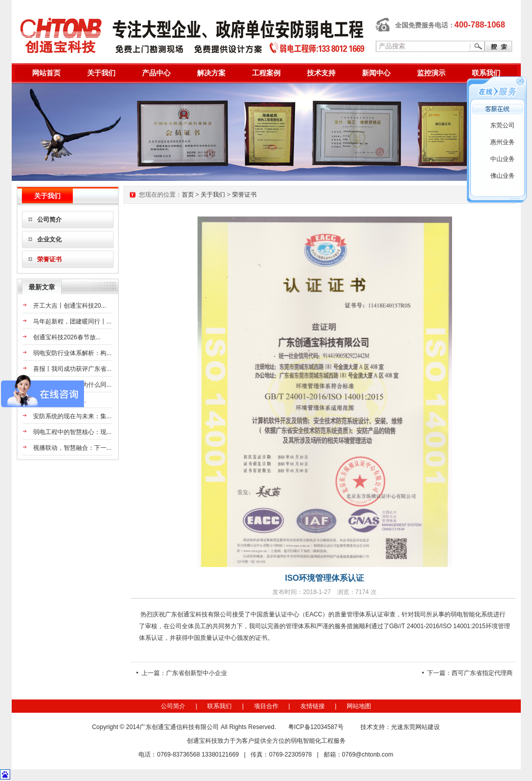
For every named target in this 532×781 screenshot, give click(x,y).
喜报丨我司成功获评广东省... (72, 369)
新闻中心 (376, 73)
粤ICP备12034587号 (316, 727)
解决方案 (211, 73)
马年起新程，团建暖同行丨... (72, 321)
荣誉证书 (49, 259)
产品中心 (156, 73)
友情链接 (313, 706)
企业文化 (49, 239)
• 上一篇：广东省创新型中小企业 (182, 673)
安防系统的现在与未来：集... (72, 416)
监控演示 (431, 73)
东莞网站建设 (422, 727)
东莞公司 (502, 125)
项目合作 (266, 706)
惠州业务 (502, 142)
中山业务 (502, 159)
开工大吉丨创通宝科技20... (69, 306)
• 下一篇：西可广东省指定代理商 (468, 673)
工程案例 (266, 73)
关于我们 (101, 73)
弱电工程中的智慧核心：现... (72, 432)
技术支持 (321, 73)
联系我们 (486, 73)
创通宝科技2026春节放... (67, 337)
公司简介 (49, 220)
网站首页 (46, 73)
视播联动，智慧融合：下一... (72, 448)
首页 (188, 195)
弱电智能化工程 (312, 741)
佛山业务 (502, 176)
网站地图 (359, 706)
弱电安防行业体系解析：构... (72, 353)
